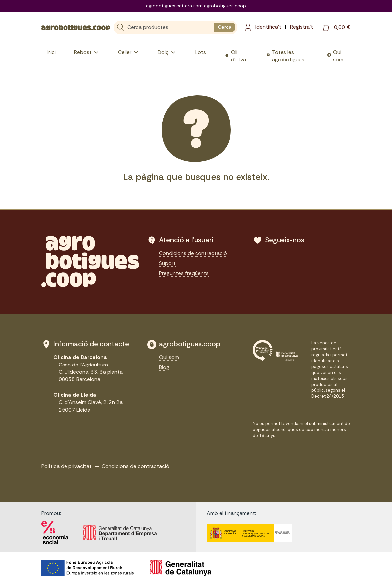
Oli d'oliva (239, 56)
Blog (164, 367)
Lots (201, 52)
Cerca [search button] (225, 27)
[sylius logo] (76, 27)
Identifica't (268, 27)
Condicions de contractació (193, 253)
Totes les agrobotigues (288, 56)
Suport (167, 263)
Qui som (338, 56)
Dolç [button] (167, 52)
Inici (51, 52)
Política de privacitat (66, 466)
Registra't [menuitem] (302, 27)
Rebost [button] (87, 52)
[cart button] (336, 27)
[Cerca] (164, 27)
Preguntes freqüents (184, 273)
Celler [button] (129, 52)
